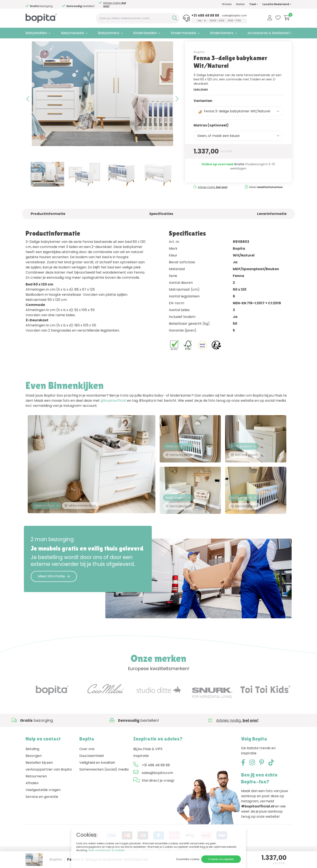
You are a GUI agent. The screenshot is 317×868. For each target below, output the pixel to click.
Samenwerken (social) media (104, 784)
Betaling (32, 764)
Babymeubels (72, 33)
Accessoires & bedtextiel (268, 33)
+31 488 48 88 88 (205, 16)
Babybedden (36, 33)
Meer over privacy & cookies (106, 850)
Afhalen (32, 798)
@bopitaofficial (113, 412)
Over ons (87, 764)
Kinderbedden (145, 33)
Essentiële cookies (188, 859)
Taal (254, 4)
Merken (240, 4)
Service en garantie (42, 812)
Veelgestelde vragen (43, 805)
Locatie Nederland (277, 4)
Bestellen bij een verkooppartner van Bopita (49, 781)
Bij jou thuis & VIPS (148, 764)
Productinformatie (48, 225)
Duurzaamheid (91, 771)
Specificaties (161, 225)
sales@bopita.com (234, 16)
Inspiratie (141, 771)
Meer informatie (54, 591)
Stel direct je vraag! (158, 795)
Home (30, 44)
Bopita (199, 63)
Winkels (227, 4)
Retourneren (36, 791)
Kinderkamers (222, 33)
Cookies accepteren (221, 859)
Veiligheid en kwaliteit (97, 777)
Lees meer (201, 101)
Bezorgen (34, 771)
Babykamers (109, 33)
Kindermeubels (184, 33)
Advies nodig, (45, 4)
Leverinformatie (272, 225)
